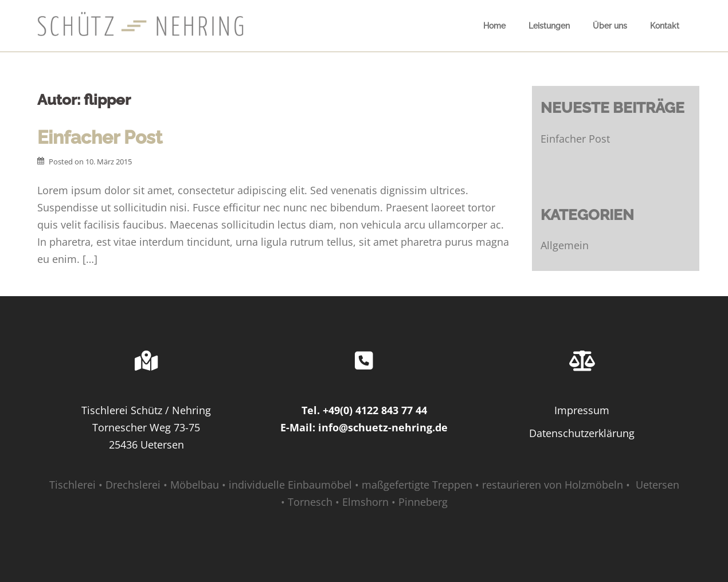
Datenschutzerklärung (582, 433)
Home (494, 26)
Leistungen (549, 26)
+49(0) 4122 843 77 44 (375, 410)
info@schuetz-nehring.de (383, 427)
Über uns (610, 26)
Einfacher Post (100, 137)
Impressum (582, 410)
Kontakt (665, 26)
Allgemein (565, 245)
